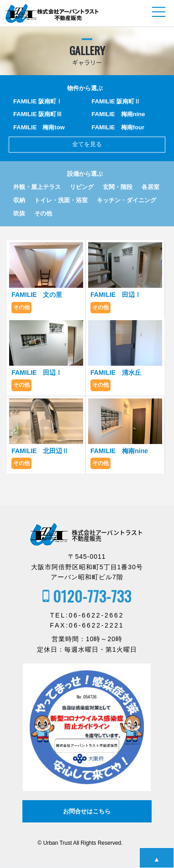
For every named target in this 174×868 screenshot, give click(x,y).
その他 (43, 213)
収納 (19, 200)
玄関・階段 (118, 187)
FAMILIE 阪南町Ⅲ (38, 114)
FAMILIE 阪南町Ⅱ (116, 101)
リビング (82, 187)
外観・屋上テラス (37, 187)
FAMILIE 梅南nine (119, 114)
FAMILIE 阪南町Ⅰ (38, 101)
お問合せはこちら (87, 811)
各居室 (150, 187)
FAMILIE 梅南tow (39, 127)
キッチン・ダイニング (127, 200)
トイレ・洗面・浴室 (61, 200)
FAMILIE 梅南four (118, 127)
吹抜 (19, 213)
